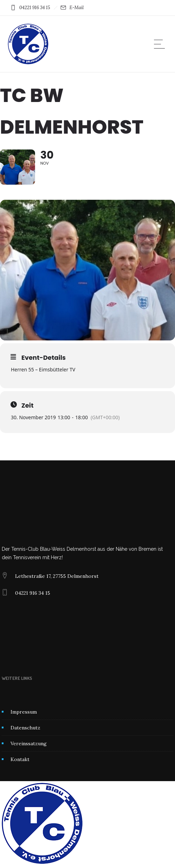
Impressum (24, 712)
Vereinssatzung (29, 743)
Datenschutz (25, 728)
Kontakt (20, 759)
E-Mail (77, 8)
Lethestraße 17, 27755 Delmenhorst (57, 576)
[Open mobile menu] (161, 44)
